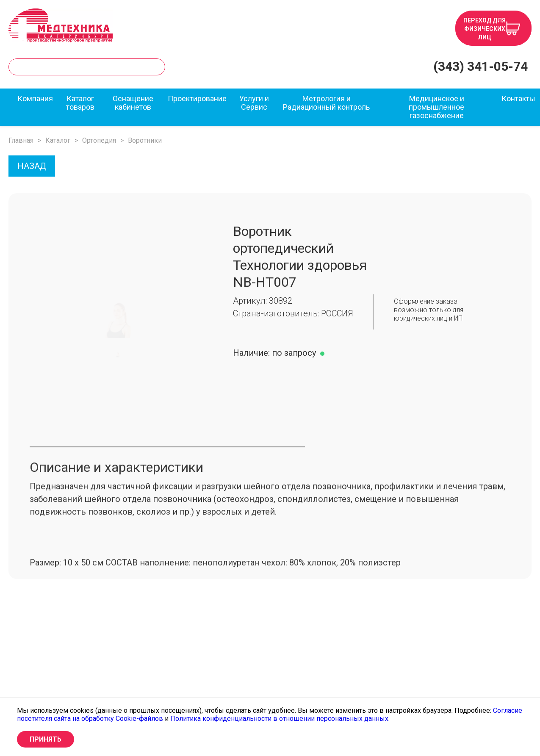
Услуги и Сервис (254, 103)
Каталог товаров (80, 103)
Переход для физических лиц (485, 29)
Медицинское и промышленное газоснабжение (436, 107)
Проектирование (197, 99)
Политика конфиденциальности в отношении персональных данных (279, 719)
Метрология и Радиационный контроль (326, 103)
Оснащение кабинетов (133, 103)
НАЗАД (32, 166)
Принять (46, 739)
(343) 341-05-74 (480, 66)
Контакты (518, 99)
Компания (35, 99)
